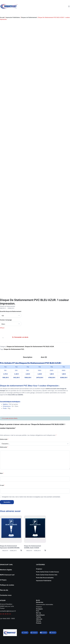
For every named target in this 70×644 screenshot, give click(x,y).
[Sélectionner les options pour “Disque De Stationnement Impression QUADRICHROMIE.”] (20, 550)
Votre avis (4, 447)
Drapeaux (39, 569)
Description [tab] (28, 357)
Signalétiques (40, 615)
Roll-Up (38, 613)
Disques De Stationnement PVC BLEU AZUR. (40, 347)
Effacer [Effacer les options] (2, 328)
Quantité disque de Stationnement (11, 311)
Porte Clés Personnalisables (45, 578)
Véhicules (39, 619)
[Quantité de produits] (3, 338)
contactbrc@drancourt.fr (8, 611)
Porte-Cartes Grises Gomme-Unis (47, 575)
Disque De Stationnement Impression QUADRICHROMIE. (10, 547)
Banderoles (40, 602)
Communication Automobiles (45, 604)
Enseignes (39, 609)
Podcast (39, 623)
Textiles (39, 617)
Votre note (4, 439)
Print (38, 611)
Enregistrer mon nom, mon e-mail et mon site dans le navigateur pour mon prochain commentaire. (31, 497)
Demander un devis (21, 337)
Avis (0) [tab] (44, 357)
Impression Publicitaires (13, 17)
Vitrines (39, 621)
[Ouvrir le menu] (69, 6)
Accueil (2, 17)
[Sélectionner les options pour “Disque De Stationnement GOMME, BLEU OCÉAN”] (44, 550)
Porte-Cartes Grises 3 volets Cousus (47, 572)
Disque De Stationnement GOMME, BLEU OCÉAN (33, 547)
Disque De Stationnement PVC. (14, 349)
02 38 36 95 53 (5, 614)
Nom (2, 473)
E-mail (2, 485)
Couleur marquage (6, 320)
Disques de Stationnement (29, 17)
